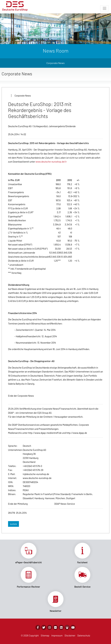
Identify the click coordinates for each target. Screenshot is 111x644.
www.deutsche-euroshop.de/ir (51, 162)
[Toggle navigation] (104, 8)
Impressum (57, 635)
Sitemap (45, 635)
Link (29, 553)
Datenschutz (84, 635)
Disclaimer (70, 635)
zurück (13, 524)
